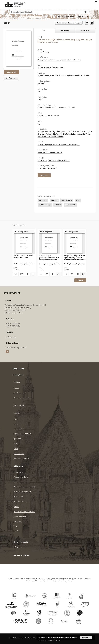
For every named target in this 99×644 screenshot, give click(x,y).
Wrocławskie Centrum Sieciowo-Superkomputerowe (54, 581)
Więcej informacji (71, 638)
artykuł (40, 100)
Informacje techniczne (22, 482)
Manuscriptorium (20, 516)
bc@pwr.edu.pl (11, 337)
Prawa (16, 448)
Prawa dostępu (19, 453)
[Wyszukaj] (85, 12)
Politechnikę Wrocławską (37, 579)
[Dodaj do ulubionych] (86, 23)
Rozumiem (86, 638)
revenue (58, 205)
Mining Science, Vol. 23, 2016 (61, 132)
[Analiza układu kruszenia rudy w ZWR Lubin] (24, 242)
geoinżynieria (67, 200)
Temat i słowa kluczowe (22, 434)
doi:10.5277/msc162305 (46, 108)
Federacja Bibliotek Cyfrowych (24, 511)
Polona (16, 506)
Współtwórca (18, 429)
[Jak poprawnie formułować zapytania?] (88, 16)
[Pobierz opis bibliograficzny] (21, 274)
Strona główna (18, 375)
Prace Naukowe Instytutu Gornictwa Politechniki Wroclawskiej (65, 133)
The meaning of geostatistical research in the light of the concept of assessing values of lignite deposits (49, 257)
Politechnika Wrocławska (47, 168)
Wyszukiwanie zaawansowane (70, 16)
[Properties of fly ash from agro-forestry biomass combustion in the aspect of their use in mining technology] (75, 242)
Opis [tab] (45, 30)
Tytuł (15, 419)
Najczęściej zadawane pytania (24, 487)
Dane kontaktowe (20, 501)
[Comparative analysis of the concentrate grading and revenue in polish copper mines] (19, 49)
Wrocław (41, 84)
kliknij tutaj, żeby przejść (48, 116)
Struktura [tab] (85, 30)
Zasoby (16, 388)
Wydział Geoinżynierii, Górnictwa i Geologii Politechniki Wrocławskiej (63, 76)
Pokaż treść (12, 72)
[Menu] (96, 2)
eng (39, 124)
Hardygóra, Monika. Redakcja (49, 60)
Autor (16, 424)
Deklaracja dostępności (22, 492)
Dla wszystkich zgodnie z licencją (50, 152)
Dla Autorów (18, 497)
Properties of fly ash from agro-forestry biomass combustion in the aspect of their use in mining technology (75, 257)
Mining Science (43, 132)
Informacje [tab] (65, 30)
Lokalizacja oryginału (21, 458)
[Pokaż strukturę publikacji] (24, 232)
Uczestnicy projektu (21, 477)
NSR (78, 200)
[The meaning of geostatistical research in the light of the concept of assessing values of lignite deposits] (49, 242)
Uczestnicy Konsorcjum (22, 398)
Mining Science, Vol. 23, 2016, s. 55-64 (51, 68)
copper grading (45, 205)
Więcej (80, 280)
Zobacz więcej (19, 405)
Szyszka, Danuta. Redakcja (71, 60)
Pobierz (10, 78)
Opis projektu (18, 472)
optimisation (70, 205)
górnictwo (43, 200)
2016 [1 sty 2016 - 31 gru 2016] (39, 92)
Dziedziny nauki (19, 393)
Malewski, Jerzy (43, 52)
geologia (54, 200)
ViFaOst (16, 531)
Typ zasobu (18, 439)
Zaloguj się (18, 547)
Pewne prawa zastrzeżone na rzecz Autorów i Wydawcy (59, 144)
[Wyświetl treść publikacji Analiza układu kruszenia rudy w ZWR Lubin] (27, 274)
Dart (15, 526)
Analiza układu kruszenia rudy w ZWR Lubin (24, 257)
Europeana (18, 521)
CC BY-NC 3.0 (42, 160)
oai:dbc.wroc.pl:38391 (66, 108)
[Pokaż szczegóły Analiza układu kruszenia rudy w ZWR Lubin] (33, 274)
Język (15, 443)
